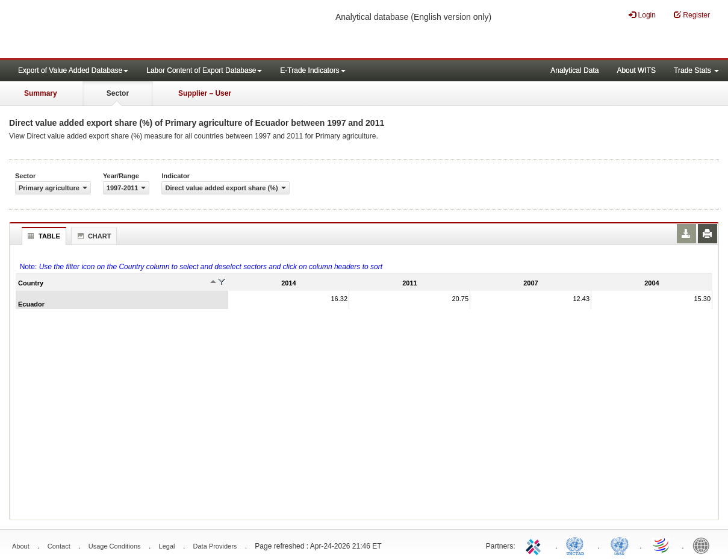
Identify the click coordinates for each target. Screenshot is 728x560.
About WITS (636, 70)
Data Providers (215, 546)
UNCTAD (577, 545)
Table (42, 236)
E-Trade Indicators (313, 70)
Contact (59, 546)
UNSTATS (620, 545)
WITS (120, 30)
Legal (167, 546)
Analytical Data (574, 70)
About (21, 546)
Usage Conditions (115, 546)
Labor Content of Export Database (204, 70)
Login (642, 15)
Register (692, 15)
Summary (41, 93)
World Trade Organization (662, 545)
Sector (118, 93)
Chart (93, 236)
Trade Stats (696, 70)
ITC (535, 545)
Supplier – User (205, 93)
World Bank (704, 545)
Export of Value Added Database (73, 70)
